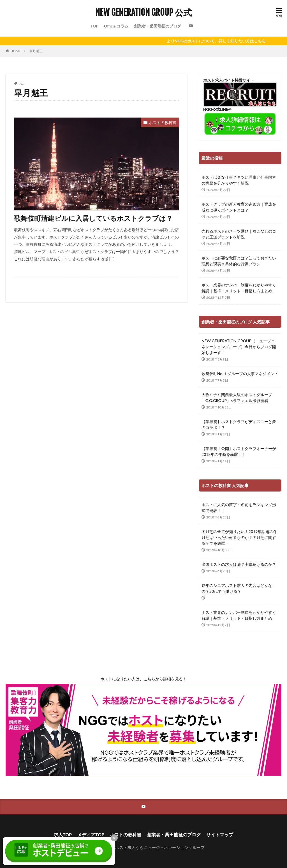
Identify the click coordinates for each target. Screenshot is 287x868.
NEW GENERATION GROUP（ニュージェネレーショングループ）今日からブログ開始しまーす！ (239, 347)
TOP (94, 26)
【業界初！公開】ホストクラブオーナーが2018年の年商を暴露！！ (239, 451)
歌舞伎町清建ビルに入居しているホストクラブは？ (93, 218)
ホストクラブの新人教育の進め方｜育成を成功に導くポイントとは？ (239, 207)
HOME (16, 51)
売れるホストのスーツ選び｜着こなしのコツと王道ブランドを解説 (239, 234)
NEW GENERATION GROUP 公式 (143, 13)
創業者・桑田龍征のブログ (158, 26)
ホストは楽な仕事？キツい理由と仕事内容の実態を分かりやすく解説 (239, 180)
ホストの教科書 (163, 122)
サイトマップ (220, 834)
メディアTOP (91, 834)
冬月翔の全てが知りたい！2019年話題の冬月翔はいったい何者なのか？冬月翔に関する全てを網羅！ (239, 537)
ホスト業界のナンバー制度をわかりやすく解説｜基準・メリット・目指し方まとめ (239, 288)
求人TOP (63, 834)
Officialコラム (116, 26)
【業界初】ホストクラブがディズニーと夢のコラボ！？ (239, 424)
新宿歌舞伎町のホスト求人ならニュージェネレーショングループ (146, 847)
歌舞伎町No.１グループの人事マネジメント (240, 374)
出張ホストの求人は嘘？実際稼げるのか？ (239, 564)
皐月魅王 (36, 51)
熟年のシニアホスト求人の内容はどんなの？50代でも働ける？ (237, 588)
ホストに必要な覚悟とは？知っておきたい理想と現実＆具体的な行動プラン (239, 261)
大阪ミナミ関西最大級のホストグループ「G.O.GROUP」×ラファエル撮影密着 (237, 398)
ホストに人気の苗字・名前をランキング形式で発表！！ (239, 508)
